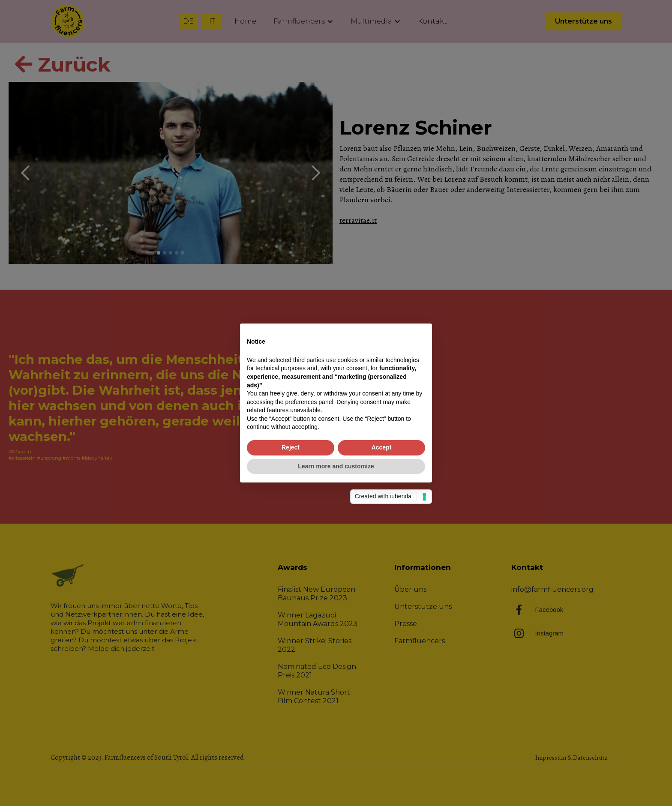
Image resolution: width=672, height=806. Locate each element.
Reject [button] (291, 447)
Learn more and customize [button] (336, 466)
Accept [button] (382, 447)
